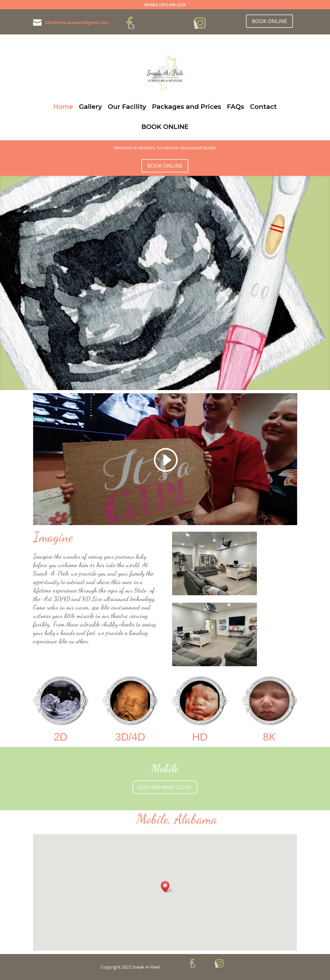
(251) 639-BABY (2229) (165, 787)
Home (63, 107)
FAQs (236, 107)
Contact (263, 107)
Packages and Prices (187, 107)
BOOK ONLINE (269, 21)
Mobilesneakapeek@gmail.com (77, 23)
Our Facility (127, 107)
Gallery (90, 107)
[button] (167, 887)
